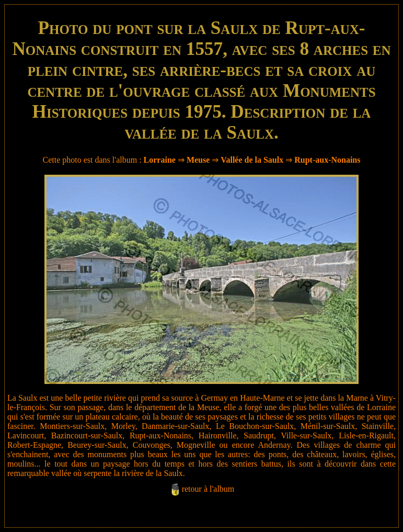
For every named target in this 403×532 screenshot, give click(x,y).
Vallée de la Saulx (252, 160)
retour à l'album (208, 489)
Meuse (198, 160)
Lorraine (160, 160)
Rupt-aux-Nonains (327, 160)
